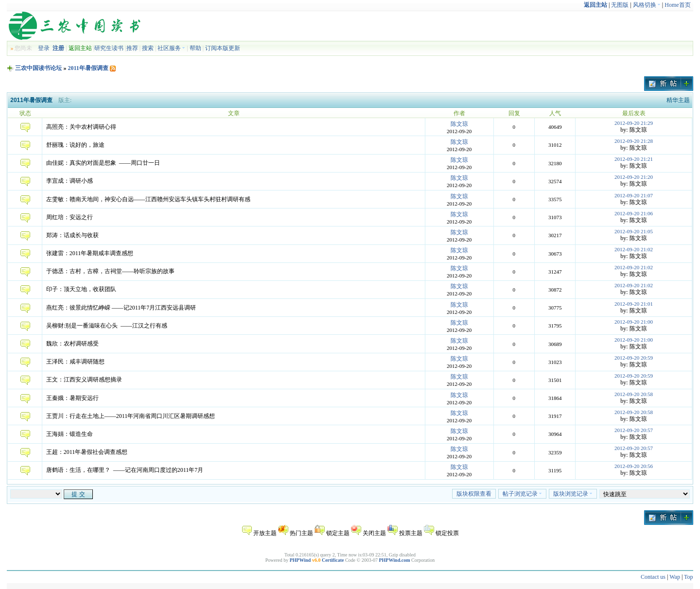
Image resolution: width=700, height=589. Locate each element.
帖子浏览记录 (522, 494)
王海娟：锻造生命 (70, 434)
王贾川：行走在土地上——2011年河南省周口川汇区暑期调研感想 (131, 416)
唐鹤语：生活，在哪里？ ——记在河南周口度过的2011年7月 (125, 470)
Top (689, 577)
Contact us (653, 577)
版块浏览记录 (573, 494)
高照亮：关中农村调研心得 (81, 127)
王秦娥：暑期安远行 (72, 398)
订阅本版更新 (223, 48)
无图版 (620, 5)
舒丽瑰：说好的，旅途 (75, 145)
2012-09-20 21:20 (634, 177)
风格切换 (647, 5)
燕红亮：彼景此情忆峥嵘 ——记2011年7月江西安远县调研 (121, 308)
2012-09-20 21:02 (634, 249)
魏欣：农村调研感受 (72, 344)
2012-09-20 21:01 (634, 304)
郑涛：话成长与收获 (72, 235)
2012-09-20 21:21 (634, 159)
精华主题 (678, 100)
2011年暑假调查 (88, 68)
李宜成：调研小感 (70, 181)
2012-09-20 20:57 (634, 430)
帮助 (195, 48)
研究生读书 (109, 48)
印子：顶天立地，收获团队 (81, 289)
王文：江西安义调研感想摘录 (84, 380)
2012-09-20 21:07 (634, 195)
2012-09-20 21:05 (634, 231)
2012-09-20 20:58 (634, 394)
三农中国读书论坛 (38, 68)
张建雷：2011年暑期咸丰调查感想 (90, 253)
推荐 (132, 48)
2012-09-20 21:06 (634, 213)
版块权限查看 (474, 494)
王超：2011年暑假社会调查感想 (87, 452)
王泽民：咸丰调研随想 (75, 362)
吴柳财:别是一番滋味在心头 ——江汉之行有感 (107, 326)
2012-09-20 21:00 (634, 322)
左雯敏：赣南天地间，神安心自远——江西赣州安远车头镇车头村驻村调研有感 (148, 199)
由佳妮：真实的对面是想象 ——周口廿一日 (103, 163)
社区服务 (171, 48)
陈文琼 (459, 124)
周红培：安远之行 (70, 217)
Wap (675, 577)
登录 (44, 48)
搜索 (148, 48)
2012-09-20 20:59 (634, 358)
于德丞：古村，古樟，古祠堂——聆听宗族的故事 (110, 271)
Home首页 (677, 5)
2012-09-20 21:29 (634, 123)
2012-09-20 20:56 (634, 466)
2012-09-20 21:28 (634, 141)
